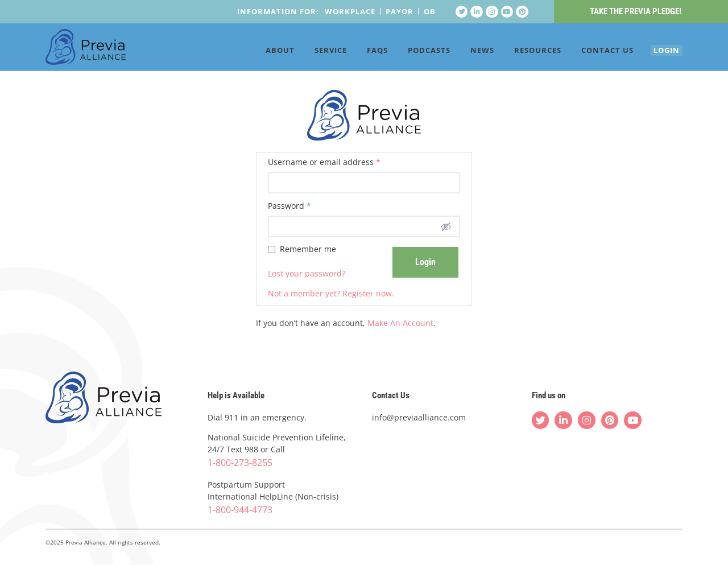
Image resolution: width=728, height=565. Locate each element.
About (264, 52)
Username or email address (324, 163)
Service (314, 52)
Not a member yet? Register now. (331, 293)
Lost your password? (307, 273)
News (466, 52)
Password (289, 206)
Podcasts (413, 52)
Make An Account (400, 323)
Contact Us (591, 52)
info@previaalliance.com (419, 417)
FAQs (361, 52)
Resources (521, 52)
